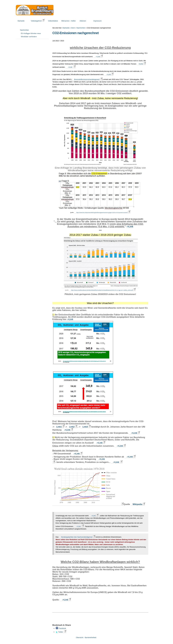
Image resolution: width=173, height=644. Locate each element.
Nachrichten (81, 28)
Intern (73, 28)
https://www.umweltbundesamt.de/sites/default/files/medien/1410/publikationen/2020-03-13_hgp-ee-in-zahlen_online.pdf (102, 290)
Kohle (141, 64)
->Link (98, 57)
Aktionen (83, 21)
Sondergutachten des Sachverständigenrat (77, 537)
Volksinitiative (53, 21)
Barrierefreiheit (90, 637)
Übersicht (80, 637)
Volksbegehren (36, 21)
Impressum (98, 21)
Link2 (72, 427)
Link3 (85, 427)
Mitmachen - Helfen (68, 21)
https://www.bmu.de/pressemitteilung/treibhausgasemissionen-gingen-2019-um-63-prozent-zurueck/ (102, 213)
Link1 (59, 427)
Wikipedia (137, 504)
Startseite (21, 21)
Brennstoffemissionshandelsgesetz (87, 79)
